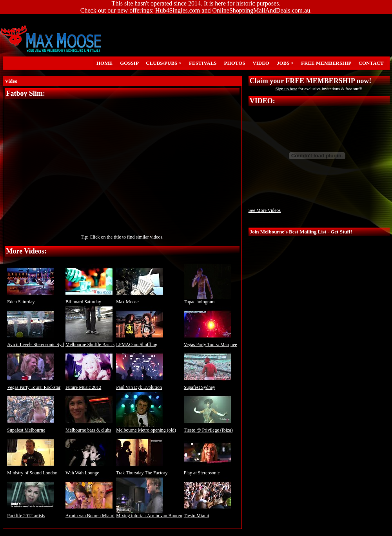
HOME (105, 63)
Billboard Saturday (89, 300)
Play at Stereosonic (207, 471)
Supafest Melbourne (31, 428)
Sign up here (286, 89)
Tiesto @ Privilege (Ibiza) (208, 428)
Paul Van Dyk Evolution (140, 385)
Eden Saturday (31, 300)
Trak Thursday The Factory (142, 471)
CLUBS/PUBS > (164, 63)
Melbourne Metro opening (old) (146, 428)
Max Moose (140, 300)
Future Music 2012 (89, 385)
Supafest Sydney (207, 385)
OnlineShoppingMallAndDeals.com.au (261, 10)
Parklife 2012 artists (31, 513)
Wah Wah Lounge (89, 471)
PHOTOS (235, 63)
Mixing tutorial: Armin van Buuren (149, 513)
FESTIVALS (203, 63)
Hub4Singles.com (178, 10)
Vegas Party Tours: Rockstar (34, 385)
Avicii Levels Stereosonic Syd (35, 342)
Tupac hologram (207, 300)
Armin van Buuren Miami (90, 513)
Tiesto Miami (207, 513)
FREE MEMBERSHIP (326, 63)
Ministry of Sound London (32, 471)
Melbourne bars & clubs (89, 428)
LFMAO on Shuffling (140, 342)
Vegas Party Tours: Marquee (211, 342)
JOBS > (285, 63)
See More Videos (265, 210)
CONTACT (371, 63)
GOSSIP (129, 63)
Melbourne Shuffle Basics (90, 342)
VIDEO (261, 63)
